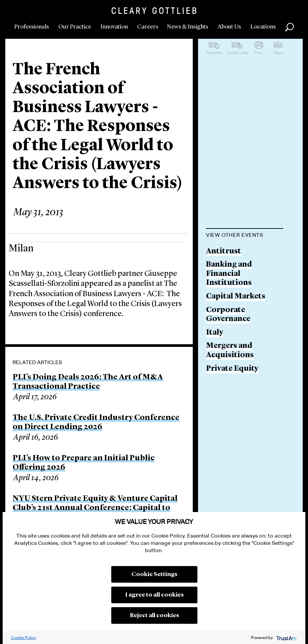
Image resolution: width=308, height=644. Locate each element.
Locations (263, 27)
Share (278, 53)
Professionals (32, 27)
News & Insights (188, 27)
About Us (229, 27)
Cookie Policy (24, 638)
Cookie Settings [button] (154, 574)
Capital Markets (236, 297)
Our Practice (75, 27)
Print (258, 53)
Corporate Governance (228, 315)
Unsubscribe (237, 53)
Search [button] (289, 27)
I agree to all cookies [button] (154, 595)
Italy (215, 333)
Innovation (114, 27)
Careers (148, 27)
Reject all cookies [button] (154, 615)
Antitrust (224, 252)
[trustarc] (286, 638)
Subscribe (214, 53)
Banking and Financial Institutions (229, 274)
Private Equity (232, 369)
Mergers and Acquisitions (230, 351)
